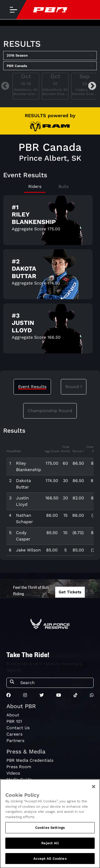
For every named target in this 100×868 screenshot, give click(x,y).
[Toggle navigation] (13, 10)
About (13, 715)
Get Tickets (70, 592)
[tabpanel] (50, 276)
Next (92, 86)
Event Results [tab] (32, 387)
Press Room (19, 767)
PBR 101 (14, 721)
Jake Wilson (28, 550)
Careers (14, 734)
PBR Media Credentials (30, 760)
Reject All (50, 845)
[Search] (55, 683)
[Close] (94, 789)
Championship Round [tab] (50, 411)
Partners (15, 741)
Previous (5, 86)
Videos (13, 773)
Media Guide (19, 780)
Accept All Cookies (50, 861)
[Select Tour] (50, 66)
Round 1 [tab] (74, 387)
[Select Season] (50, 56)
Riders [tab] (35, 186)
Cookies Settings (50, 830)
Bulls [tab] (63, 186)
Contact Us (18, 728)
